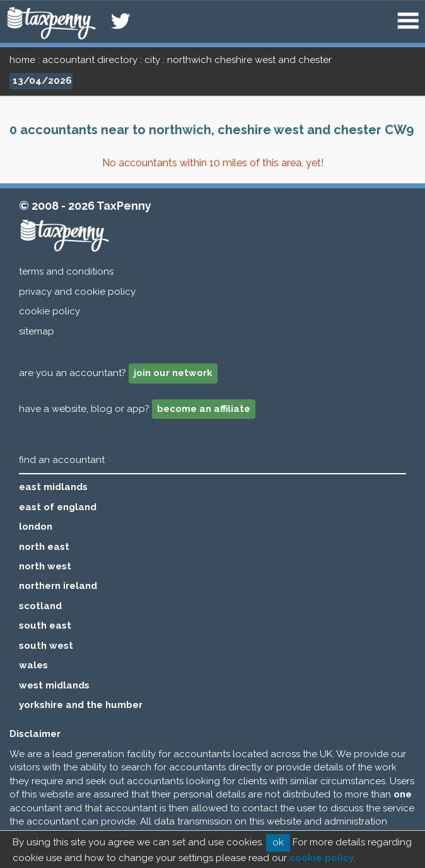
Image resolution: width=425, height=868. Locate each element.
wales (33, 665)
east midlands (53, 487)
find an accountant (62, 460)
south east (45, 625)
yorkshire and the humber (81, 705)
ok (278, 842)
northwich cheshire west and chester (249, 60)
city (152, 60)
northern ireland (58, 586)
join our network (173, 373)
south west (46, 646)
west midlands (54, 685)
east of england (58, 507)
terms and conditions (66, 271)
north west (45, 566)
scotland (40, 606)
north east (44, 547)
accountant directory (90, 60)
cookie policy (49, 311)
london (36, 527)
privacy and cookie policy (77, 292)
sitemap (37, 331)
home (22, 60)
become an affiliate (204, 409)
